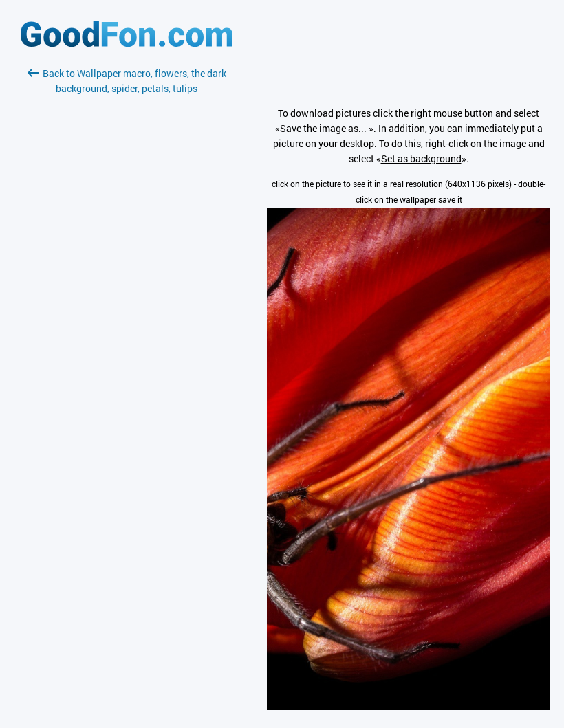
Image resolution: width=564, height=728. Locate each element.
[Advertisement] (127, 259)
